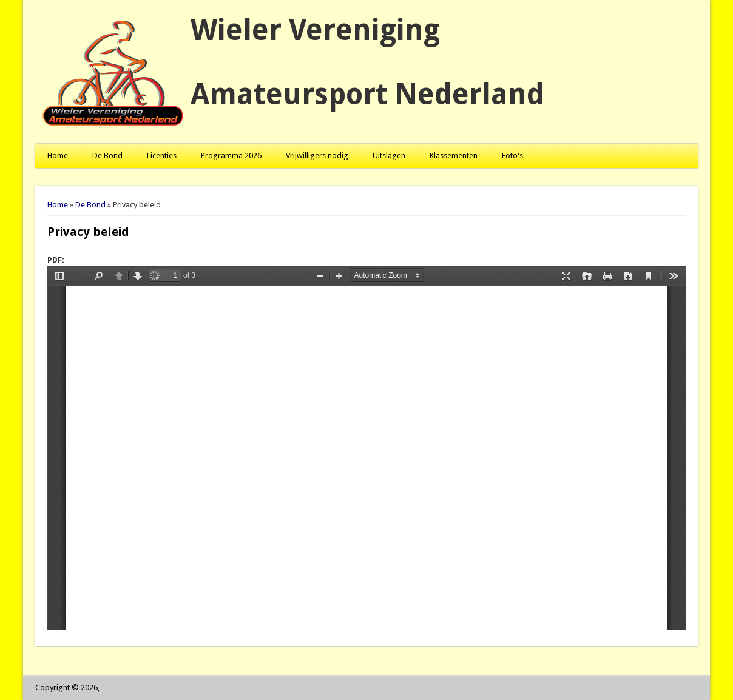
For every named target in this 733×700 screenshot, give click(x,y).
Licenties (162, 156)
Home (58, 156)
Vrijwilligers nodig (317, 156)
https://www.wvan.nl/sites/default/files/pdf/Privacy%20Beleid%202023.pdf (366, 448)
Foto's (512, 156)
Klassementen (454, 156)
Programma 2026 (231, 156)
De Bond (107, 156)
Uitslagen (389, 156)
